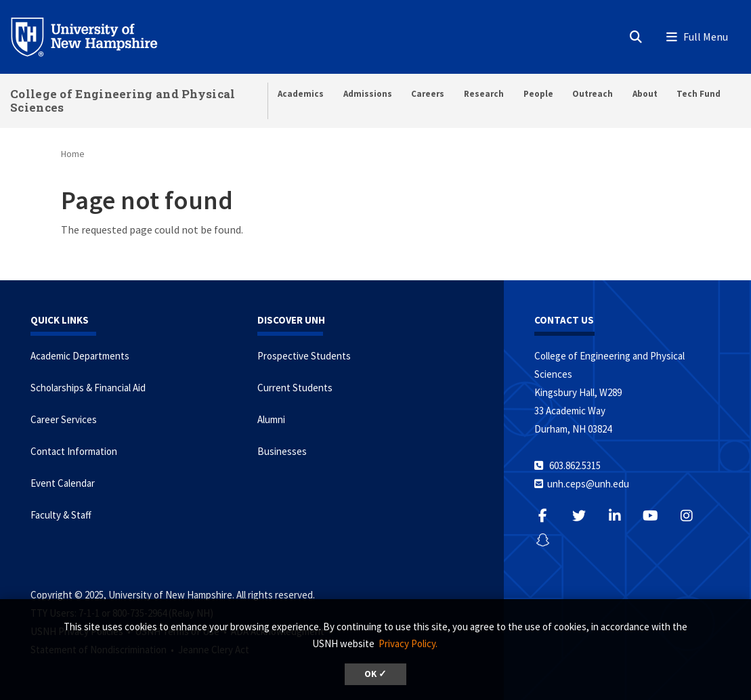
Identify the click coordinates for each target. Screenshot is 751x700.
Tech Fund (699, 94)
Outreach (593, 94)
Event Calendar (63, 483)
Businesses (282, 451)
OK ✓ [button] (375, 674)
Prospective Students (304, 356)
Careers (428, 94)
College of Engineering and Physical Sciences (123, 101)
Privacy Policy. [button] (408, 643)
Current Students (295, 388)
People (538, 94)
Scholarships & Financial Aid (88, 388)
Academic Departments (80, 356)
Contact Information (74, 451)
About (645, 94)
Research (484, 94)
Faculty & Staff (61, 515)
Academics (301, 94)
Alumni (271, 419)
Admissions (368, 94)
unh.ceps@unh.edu (588, 484)
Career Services (64, 419)
